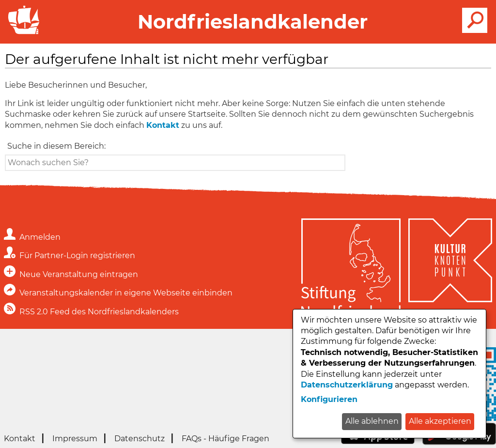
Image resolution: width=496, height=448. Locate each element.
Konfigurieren (329, 399)
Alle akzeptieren (440, 421)
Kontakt (163, 125)
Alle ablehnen (372, 421)
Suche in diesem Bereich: (56, 146)
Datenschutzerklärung (347, 385)
